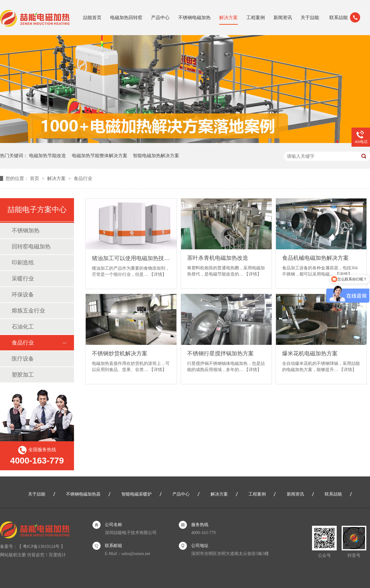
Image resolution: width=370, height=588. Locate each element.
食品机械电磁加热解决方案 (315, 258)
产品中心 (160, 18)
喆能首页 (92, 18)
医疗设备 (23, 359)
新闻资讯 (283, 18)
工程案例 (256, 18)
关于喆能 (310, 18)
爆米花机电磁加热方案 (310, 353)
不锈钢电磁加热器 (83, 494)
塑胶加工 (23, 375)
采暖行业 (23, 279)
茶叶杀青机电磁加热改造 (218, 258)
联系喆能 (339, 18)
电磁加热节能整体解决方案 (100, 156)
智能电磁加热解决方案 (156, 156)
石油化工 (23, 327)
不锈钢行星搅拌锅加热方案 (220, 353)
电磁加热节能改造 (47, 156)
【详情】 (158, 274)
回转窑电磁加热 (31, 247)
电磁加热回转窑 (126, 18)
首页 (35, 178)
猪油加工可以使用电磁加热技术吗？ (131, 258)
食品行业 (83, 178)
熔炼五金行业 (28, 311)
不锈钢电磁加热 (194, 18)
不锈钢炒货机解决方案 (120, 353)
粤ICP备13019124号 (41, 547)
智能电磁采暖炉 (137, 494)
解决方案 (228, 18)
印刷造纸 (23, 263)
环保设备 (23, 295)
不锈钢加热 (26, 231)
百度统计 (57, 555)
